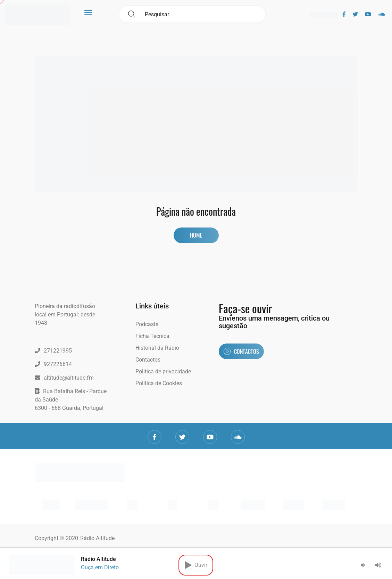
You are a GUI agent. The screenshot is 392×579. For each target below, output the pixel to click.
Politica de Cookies (159, 383)
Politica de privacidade (163, 371)
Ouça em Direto (100, 567)
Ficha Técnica (152, 336)
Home (196, 235)
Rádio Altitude (97, 538)
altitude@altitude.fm (64, 378)
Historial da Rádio (157, 348)
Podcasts (147, 324)
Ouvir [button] (196, 565)
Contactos (148, 360)
